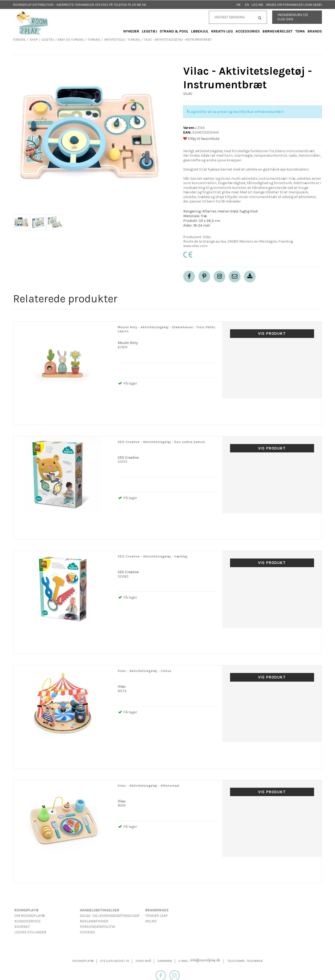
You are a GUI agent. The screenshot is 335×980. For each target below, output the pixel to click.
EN (247, 5)
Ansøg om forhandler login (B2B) (294, 5)
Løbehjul (200, 31)
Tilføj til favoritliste (201, 139)
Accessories (248, 31)
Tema (300, 31)
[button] (235, 277)
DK (239, 5)
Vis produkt (272, 333)
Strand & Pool (174, 31)
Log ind (257, 5)
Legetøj (149, 31)
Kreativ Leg (222, 31)
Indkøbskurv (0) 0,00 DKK (293, 17)
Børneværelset (278, 31)
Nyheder (131, 31)
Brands (315, 31)
